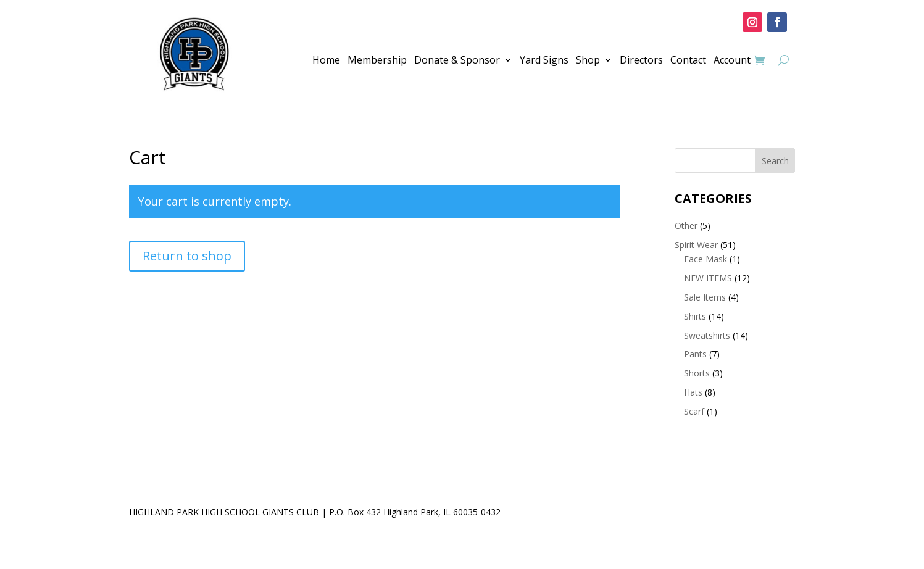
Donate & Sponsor (457, 61)
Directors (641, 61)
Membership (377, 61)
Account (732, 61)
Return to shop (187, 256)
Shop (588, 61)
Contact (688, 61)
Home (326, 61)
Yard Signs (544, 61)
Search (775, 161)
